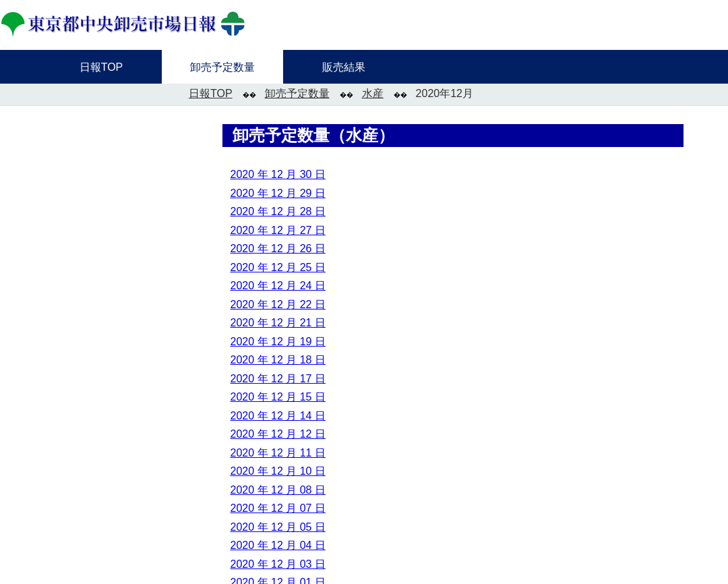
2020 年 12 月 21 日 (278, 323)
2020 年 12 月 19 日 (278, 342)
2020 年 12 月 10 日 (278, 471)
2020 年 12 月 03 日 (278, 564)
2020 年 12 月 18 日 (278, 360)
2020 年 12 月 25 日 (278, 267)
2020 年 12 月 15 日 (278, 397)
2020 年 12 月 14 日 (278, 416)
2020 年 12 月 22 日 (278, 304)
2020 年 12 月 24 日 (278, 286)
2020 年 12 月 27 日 (278, 230)
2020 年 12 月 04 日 (278, 545)
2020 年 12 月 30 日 (278, 174)
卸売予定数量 (297, 93)
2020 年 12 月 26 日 (278, 249)
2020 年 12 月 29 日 (278, 193)
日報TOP (211, 93)
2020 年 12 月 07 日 (278, 508)
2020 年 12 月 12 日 (278, 434)
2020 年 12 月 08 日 (278, 490)
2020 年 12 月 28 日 (278, 211)
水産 (373, 93)
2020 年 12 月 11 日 (278, 453)
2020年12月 (445, 93)
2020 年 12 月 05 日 (278, 527)
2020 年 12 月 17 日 (278, 379)
